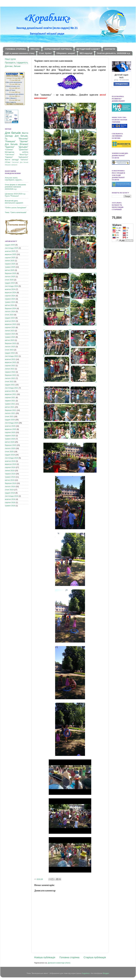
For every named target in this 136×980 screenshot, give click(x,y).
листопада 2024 (12, 286)
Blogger (106, 973)
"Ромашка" (10, 141)
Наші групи (10, 59)
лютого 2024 (10, 311)
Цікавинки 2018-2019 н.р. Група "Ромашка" (15, 195)
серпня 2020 (10, 432)
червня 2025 (10, 264)
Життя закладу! (12, 160)
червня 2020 (10, 436)
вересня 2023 (11, 324)
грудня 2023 (10, 318)
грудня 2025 (10, 245)
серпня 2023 (10, 327)
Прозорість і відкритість (17, 63)
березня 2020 (11, 445)
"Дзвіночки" (23, 150)
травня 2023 (10, 337)
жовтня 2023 (10, 321)
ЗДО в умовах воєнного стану (20, 53)
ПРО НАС (35, 49)
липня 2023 (10, 331)
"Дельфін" (23, 147)
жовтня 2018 (10, 499)
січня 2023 (9, 350)
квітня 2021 (10, 407)
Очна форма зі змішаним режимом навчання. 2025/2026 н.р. (15, 187)
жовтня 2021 (10, 391)
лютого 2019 (10, 486)
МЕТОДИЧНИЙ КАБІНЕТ (88, 49)
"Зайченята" (23, 157)
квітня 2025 (10, 270)
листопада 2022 (12, 356)
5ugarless (86, 973)
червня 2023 (10, 334)
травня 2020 (10, 439)
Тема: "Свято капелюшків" (16, 212)
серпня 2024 (10, 296)
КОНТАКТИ (110, 49)
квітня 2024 (10, 305)
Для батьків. (21, 136)
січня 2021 (9, 416)
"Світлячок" (10, 155)
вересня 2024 (11, 292)
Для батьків (13, 133)
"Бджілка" (10, 147)
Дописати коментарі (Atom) (59, 963)
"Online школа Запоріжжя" (16, 208)
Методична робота (17, 152)
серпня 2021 (10, 397)
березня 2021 (11, 410)
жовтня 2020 (10, 426)
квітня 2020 (10, 442)
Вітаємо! (24, 144)
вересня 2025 (11, 254)
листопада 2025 (12, 248)
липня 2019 (10, 471)
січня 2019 (9, 490)
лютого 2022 (10, 378)
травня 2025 (10, 267)
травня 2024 (10, 302)
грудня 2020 (10, 420)
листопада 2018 (12, 496)
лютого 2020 (10, 448)
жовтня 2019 (10, 461)
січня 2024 (9, 315)
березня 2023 (11, 343)
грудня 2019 (10, 455)
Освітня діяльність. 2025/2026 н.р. (114, 53)
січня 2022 (9, 382)
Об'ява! (8, 162)
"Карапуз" (9, 157)
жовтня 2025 (10, 251)
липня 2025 (10, 261)
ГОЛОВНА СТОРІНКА (16, 49)
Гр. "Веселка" (17, 139)
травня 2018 (10, 506)
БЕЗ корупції (86, 53)
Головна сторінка (69, 957)
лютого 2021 (10, 413)
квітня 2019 (10, 480)
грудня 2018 (10, 493)
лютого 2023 (10, 347)
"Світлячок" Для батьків (20, 162)
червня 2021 (10, 401)
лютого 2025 (10, 277)
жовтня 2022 (10, 359)
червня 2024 (10, 299)
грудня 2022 (10, 353)
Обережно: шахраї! (66, 53)
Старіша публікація (95, 957)
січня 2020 (9, 452)
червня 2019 (10, 474)
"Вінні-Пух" (24, 155)
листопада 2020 (12, 423)
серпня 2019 (10, 467)
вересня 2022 (11, 362)
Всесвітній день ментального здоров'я (14, 202)
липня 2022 (10, 369)
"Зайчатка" (24, 160)
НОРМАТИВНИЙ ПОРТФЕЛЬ (58, 49)
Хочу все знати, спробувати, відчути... (14, 179)
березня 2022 (11, 375)
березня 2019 (11, 483)
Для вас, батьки (13, 66)
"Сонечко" (9, 150)
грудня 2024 (10, 283)
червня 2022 (10, 372)
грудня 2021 (10, 385)
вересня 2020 (11, 429)
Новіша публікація (45, 957)
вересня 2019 (11, 464)
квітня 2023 (10, 340)
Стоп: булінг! (45, 53)
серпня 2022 (10, 366)
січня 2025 (9, 280)
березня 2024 (11, 308)
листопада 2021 (12, 388)
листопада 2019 (12, 458)
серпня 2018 (10, 502)
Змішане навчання (11, 165)
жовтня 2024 (10, 289)
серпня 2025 (10, 258)
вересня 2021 (11, 394)
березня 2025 (11, 273)
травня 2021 (10, 404)
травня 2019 (10, 477)
